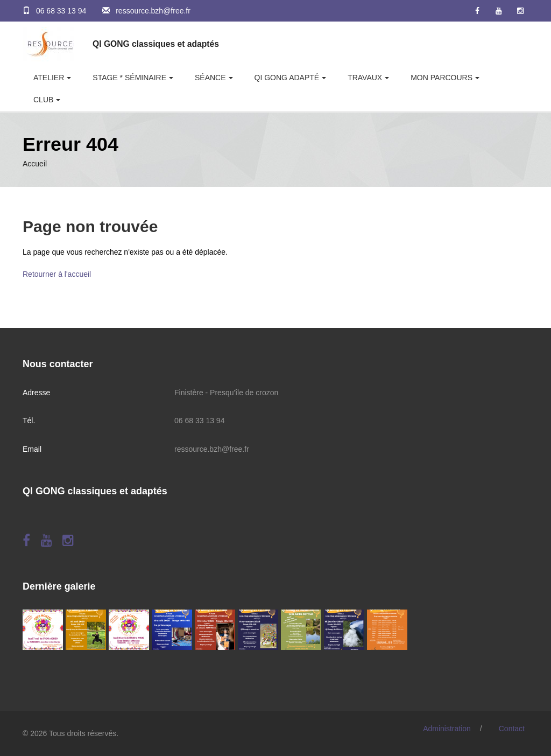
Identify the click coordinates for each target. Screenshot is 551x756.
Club (43, 100)
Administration (447, 729)
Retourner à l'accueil (57, 274)
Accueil (35, 164)
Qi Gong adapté (287, 78)
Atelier (49, 78)
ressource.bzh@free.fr (153, 11)
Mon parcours (441, 78)
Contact (512, 729)
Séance (210, 78)
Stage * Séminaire (129, 78)
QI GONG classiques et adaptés (156, 44)
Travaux (365, 78)
